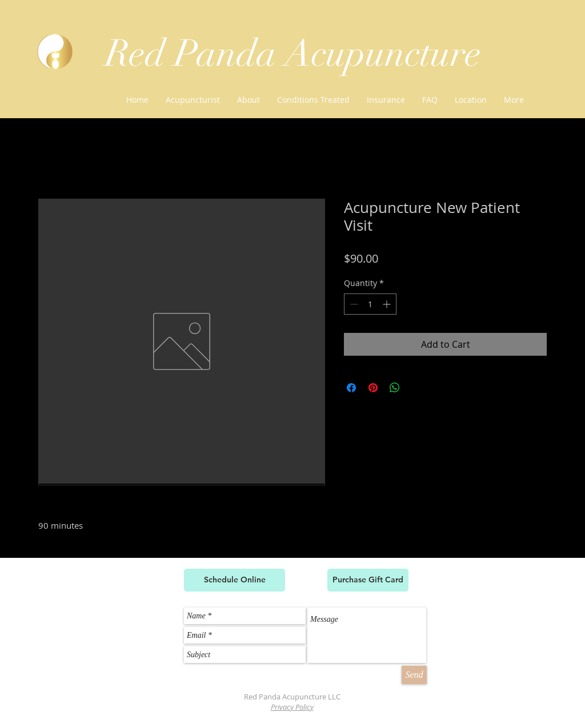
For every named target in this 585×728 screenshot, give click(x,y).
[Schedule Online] (235, 580)
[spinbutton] (370, 304)
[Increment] (388, 304)
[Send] (414, 675)
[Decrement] (353, 304)
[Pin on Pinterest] (373, 388)
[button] (313, 100)
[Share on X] (416, 388)
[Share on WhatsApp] (395, 388)
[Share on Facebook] (351, 388)
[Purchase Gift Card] (368, 580)
